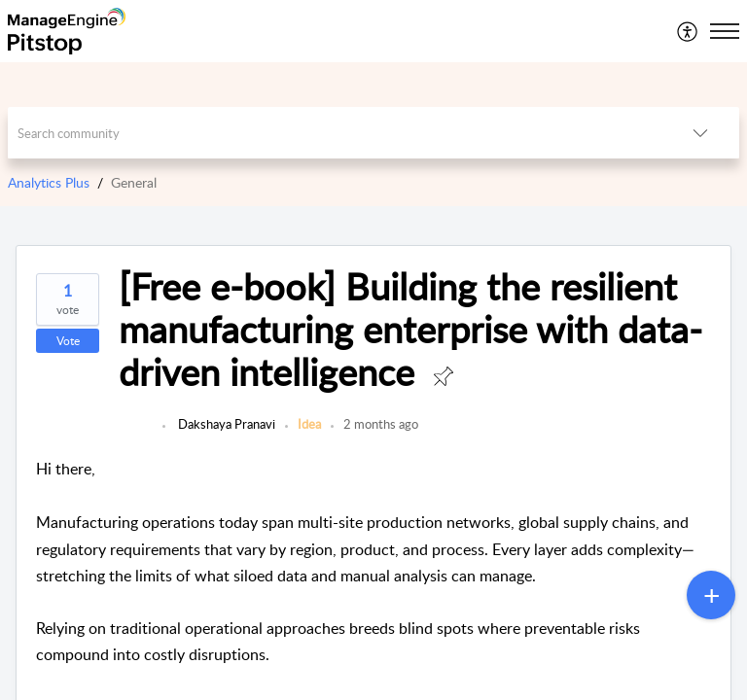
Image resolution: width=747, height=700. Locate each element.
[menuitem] (688, 31)
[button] (688, 31)
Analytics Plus (49, 182)
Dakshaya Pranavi (225, 424)
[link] (136, 434)
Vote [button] (68, 341)
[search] (335, 133)
